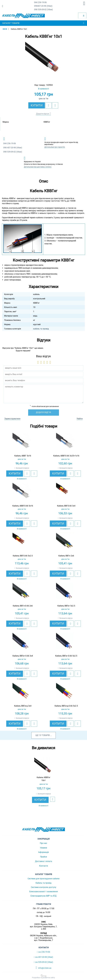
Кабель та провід (43, 883)
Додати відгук (43, 114)
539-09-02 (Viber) (43, 10)
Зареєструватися (12, 419)
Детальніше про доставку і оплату (38, 167)
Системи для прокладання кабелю (44, 879)
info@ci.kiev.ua (43, 968)
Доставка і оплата (44, 861)
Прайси (43, 857)
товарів (46, 735)
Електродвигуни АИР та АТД (43, 896)
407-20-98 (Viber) (43, 6)
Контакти (43, 866)
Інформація (44, 852)
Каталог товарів (11, 23)
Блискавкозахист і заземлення (44, 892)
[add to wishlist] (48, 105)
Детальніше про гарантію (55, 147)
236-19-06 (40, 3)
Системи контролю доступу (44, 887)
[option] (43, 60)
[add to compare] (55, 105)
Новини (44, 848)
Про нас (43, 843)
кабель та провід (41, 329)
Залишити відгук (22, 468)
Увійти (80, 419)
